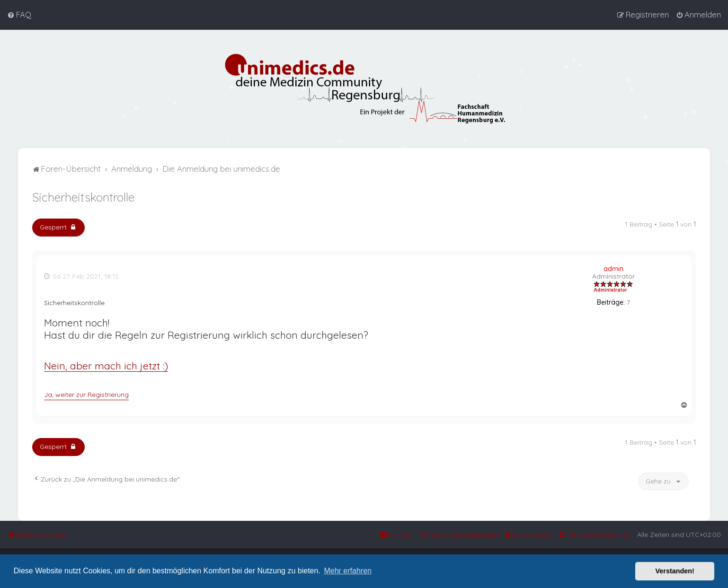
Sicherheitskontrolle (83, 196)
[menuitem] (19, 15)
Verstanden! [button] (675, 571)
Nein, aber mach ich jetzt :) (106, 365)
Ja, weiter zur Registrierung (86, 394)
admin (613, 268)
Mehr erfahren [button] (348, 571)
